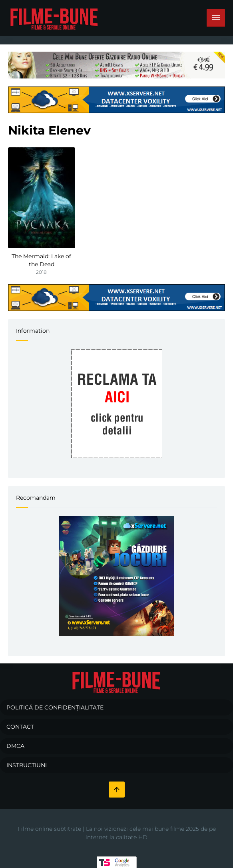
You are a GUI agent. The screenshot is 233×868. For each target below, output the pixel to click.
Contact (20, 727)
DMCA (15, 746)
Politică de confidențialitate (55, 707)
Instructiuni (27, 765)
